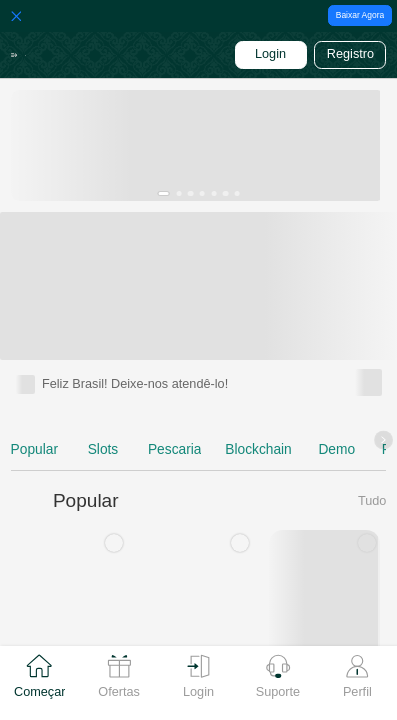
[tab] (39, 683)
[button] (19, 55)
